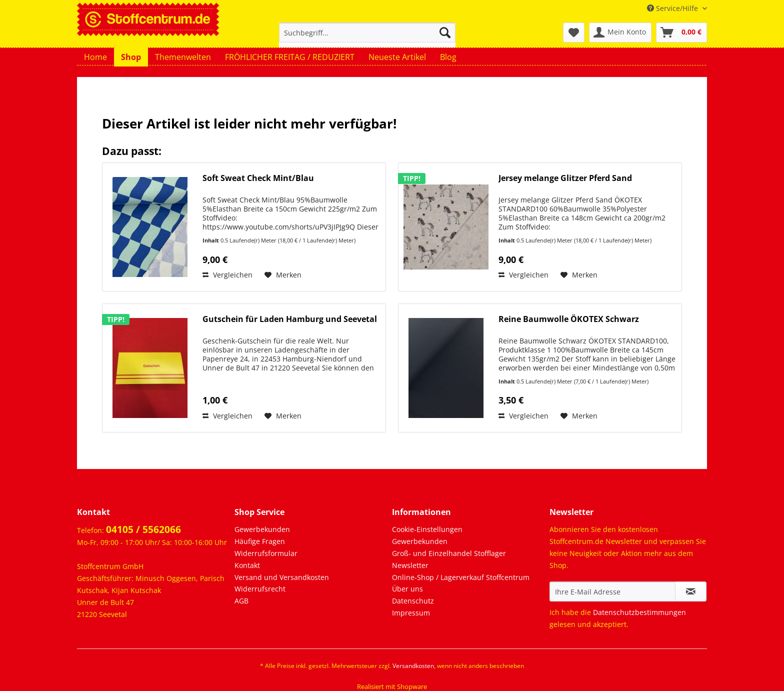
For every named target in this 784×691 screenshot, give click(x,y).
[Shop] (131, 57)
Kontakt (247, 565)
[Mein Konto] (620, 32)
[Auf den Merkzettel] (283, 275)
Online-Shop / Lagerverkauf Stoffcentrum (461, 577)
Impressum (411, 613)
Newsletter (410, 565)
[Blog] (448, 57)
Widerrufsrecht (260, 589)
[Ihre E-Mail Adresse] (612, 591)
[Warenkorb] (681, 32)
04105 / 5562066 (143, 529)
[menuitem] (367, 37)
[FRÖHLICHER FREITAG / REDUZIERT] (290, 57)
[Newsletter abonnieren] (691, 591)
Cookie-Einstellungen (427, 529)
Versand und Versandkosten (282, 577)
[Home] (95, 57)
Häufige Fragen (260, 541)
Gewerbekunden (262, 529)
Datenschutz (413, 601)
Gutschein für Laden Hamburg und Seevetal (290, 319)
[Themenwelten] (183, 57)
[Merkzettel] (574, 32)
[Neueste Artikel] (397, 57)
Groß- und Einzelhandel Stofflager (449, 553)
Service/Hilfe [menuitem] (673, 8)
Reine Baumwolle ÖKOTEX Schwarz (569, 319)
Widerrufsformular (266, 553)
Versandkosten (413, 666)
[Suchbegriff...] (367, 32)
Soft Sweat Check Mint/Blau (258, 178)
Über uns (407, 589)
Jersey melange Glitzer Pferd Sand (565, 178)
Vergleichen (227, 275)
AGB (241, 601)
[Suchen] (445, 32)
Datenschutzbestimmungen (639, 612)
